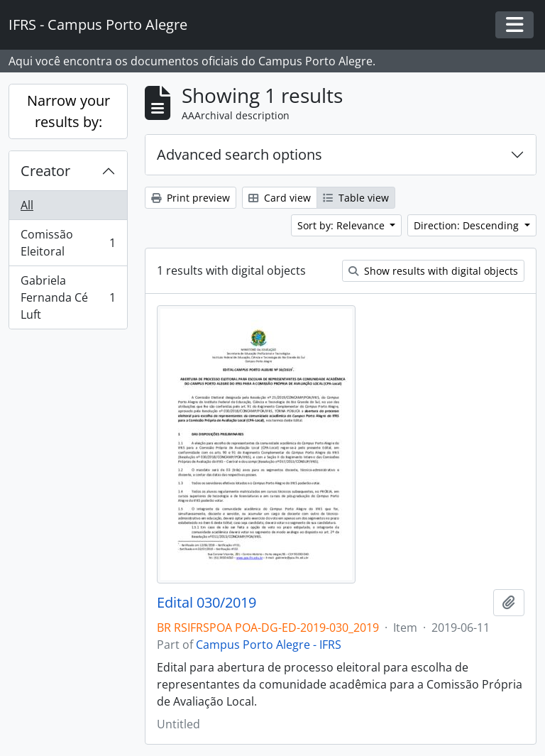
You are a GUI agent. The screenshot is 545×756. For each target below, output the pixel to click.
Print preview (191, 198)
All (27, 205)
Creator (45, 171)
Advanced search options (240, 154)
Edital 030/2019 (207, 603)
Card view (280, 198)
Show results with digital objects (433, 271)
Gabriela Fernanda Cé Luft (68, 297)
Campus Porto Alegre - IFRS (269, 645)
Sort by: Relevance (342, 225)
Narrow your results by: (68, 111)
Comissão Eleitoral (68, 243)
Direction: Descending (468, 225)
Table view (356, 198)
